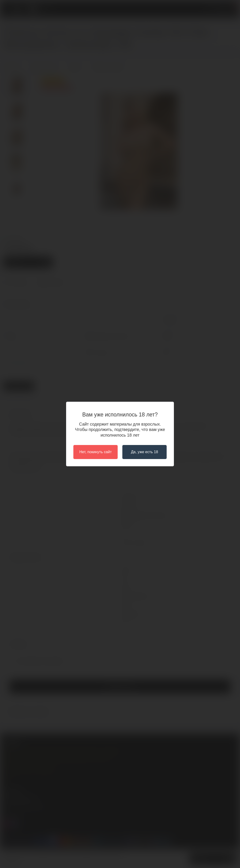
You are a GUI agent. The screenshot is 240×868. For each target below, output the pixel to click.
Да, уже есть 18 (145, 452)
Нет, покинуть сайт (96, 452)
